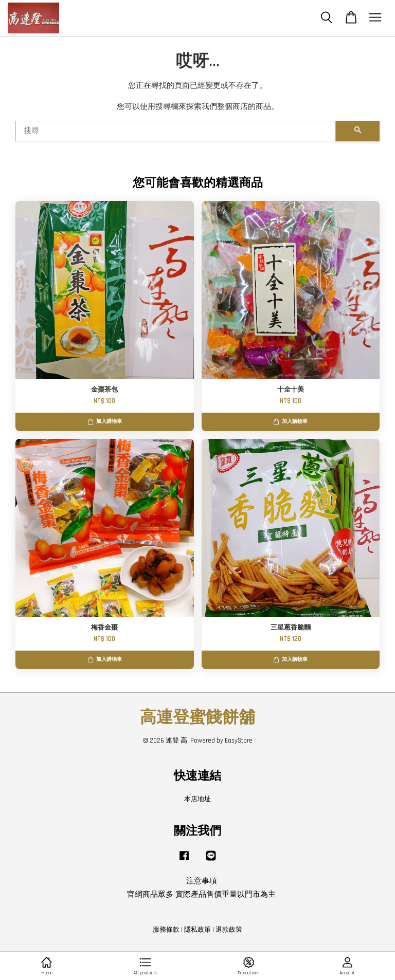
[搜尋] (176, 131)
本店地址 (197, 799)
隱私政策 (197, 930)
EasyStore (239, 741)
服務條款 (166, 930)
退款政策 (229, 930)
